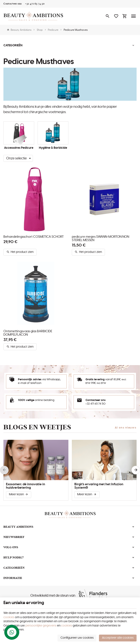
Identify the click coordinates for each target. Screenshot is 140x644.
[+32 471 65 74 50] (35, 4)
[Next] (136, 470)
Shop (40, 30)
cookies (9, 617)
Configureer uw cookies (77, 638)
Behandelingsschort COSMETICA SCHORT (34, 237)
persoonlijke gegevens (41, 626)
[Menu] (134, 16)
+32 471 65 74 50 (96, 404)
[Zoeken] (108, 16)
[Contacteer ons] (13, 4)
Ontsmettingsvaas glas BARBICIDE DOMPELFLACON (28, 333)
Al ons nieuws (126, 428)
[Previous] (4, 470)
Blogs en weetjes (37, 427)
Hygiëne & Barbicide (53, 148)
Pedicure (53, 30)
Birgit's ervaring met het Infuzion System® (99, 486)
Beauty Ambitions (19, 30)
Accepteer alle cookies (118, 638)
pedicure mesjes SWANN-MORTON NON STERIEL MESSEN (100, 238)
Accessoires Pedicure (19, 148)
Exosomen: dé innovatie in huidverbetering (26, 486)
